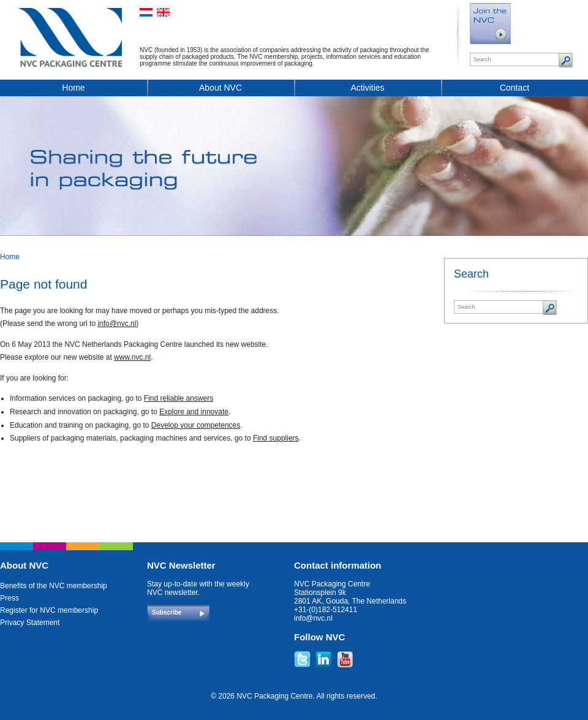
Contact (514, 88)
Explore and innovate (194, 412)
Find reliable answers (179, 398)
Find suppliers (276, 438)
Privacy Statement (30, 623)
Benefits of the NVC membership (54, 586)
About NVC (221, 88)
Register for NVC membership (49, 610)
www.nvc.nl (132, 357)
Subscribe (167, 612)
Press (9, 598)
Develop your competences (196, 425)
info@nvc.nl (117, 324)
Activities (367, 88)
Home (73, 88)
